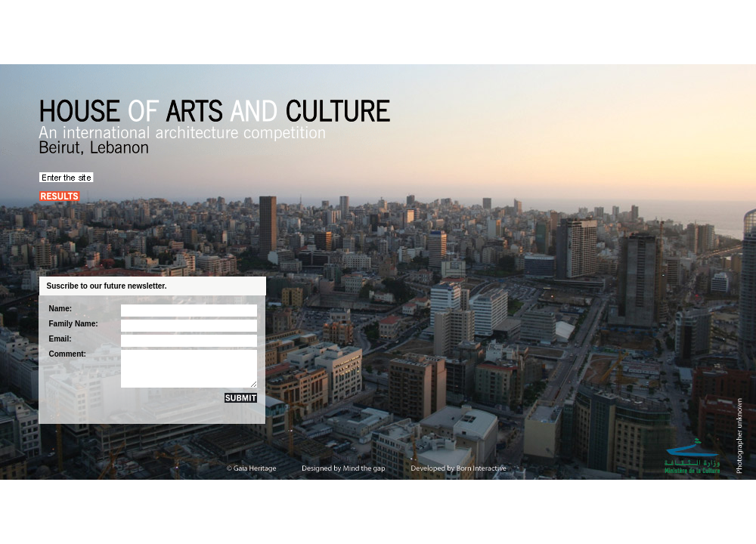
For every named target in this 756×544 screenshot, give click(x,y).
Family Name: (74, 324)
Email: (60, 339)
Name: (61, 309)
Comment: (68, 354)
